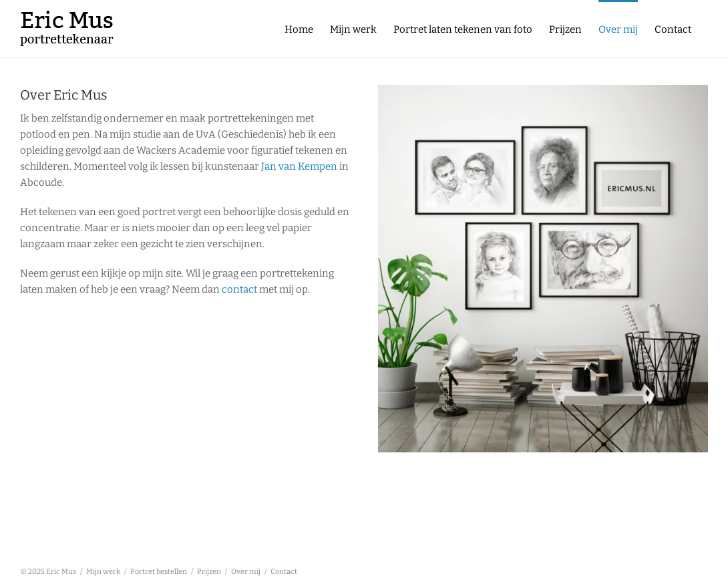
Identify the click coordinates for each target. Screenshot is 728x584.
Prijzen (209, 572)
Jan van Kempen (299, 166)
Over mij (246, 572)
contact (239, 289)
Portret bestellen (159, 572)
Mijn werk (103, 572)
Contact (284, 572)
